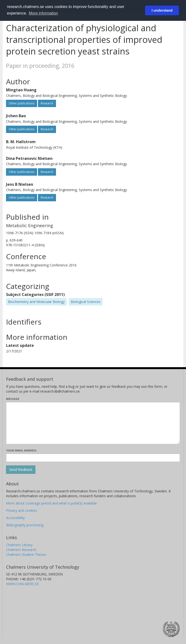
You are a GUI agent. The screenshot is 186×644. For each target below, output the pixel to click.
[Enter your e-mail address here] (93, 458)
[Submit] (21, 470)
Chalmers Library (19, 545)
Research (47, 103)
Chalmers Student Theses (26, 555)
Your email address (21, 450)
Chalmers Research (21, 550)
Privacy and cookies (22, 510)
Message (13, 399)
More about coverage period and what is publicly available (51, 503)
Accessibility (15, 518)
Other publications (22, 103)
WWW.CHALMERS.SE (22, 584)
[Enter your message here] (93, 423)
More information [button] (43, 13)
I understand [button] (162, 10)
